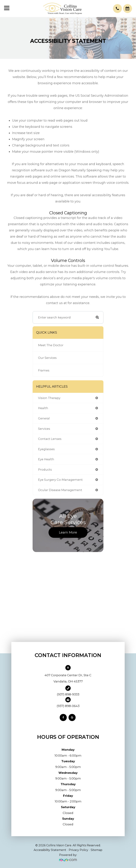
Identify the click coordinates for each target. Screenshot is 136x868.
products (45, 470)
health (43, 408)
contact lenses (50, 439)
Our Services (47, 358)
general (44, 418)
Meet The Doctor (51, 345)
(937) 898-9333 (68, 694)
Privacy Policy (78, 850)
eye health (46, 459)
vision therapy (49, 398)
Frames (44, 370)
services (44, 429)
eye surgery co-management (60, 480)
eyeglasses (46, 449)
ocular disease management (60, 490)
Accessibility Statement (50, 850)
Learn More (68, 532)
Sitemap (97, 850)
